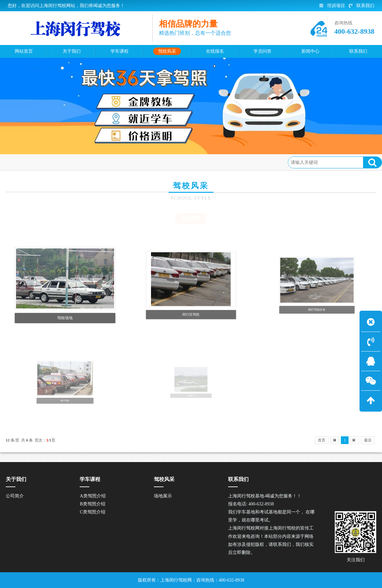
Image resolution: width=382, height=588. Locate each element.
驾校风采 (54, 162)
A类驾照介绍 (93, 496)
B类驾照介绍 (92, 504)
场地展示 (80, 162)
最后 (368, 440)
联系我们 (362, 6)
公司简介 (15, 496)
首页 (32, 162)
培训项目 (332, 6)
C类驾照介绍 (92, 512)
